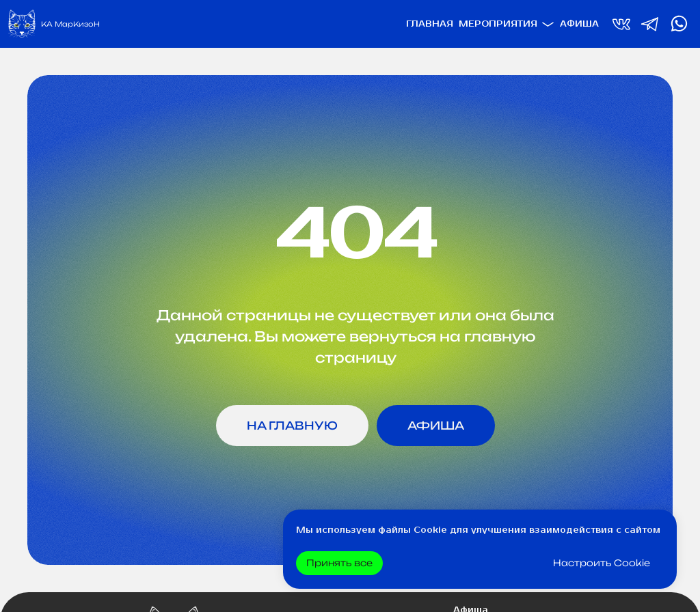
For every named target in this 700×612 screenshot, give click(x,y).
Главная (430, 24)
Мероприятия (498, 24)
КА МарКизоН (70, 24)
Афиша (579, 24)
